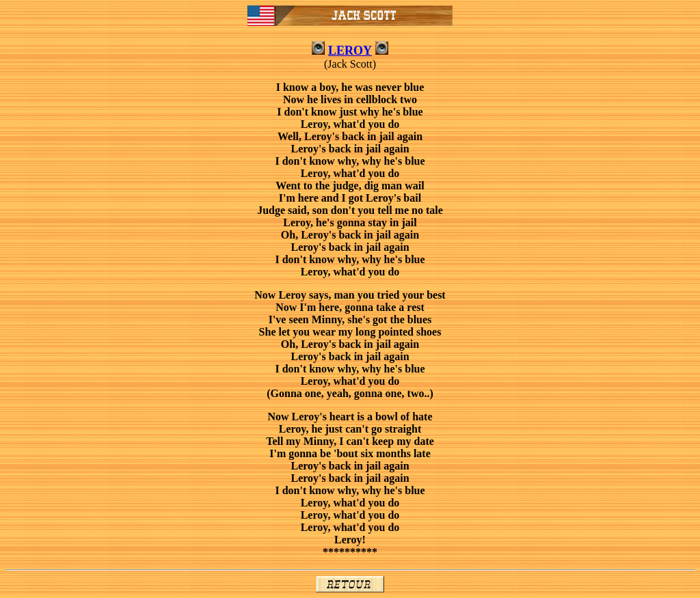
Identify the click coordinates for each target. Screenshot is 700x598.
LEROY (350, 51)
